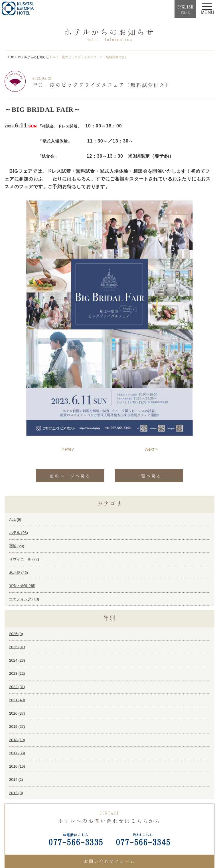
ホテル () (19, 533)
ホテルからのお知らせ (33, 57)
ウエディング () (24, 599)
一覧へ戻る (149, 476)
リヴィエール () (24, 559)
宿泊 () (17, 546)
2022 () (17, 687)
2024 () (17, 660)
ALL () (15, 520)
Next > (151, 449)
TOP (11, 57)
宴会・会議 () (22, 586)
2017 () (17, 753)
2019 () (17, 726)
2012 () (16, 793)
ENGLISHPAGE (185, 10)
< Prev (68, 449)
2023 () (17, 673)
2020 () (17, 713)
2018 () (17, 740)
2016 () (17, 766)
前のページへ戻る (70, 476)
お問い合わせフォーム (109, 861)
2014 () (16, 779)
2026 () (16, 634)
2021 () (17, 700)
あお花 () (19, 573)
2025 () (17, 647)
